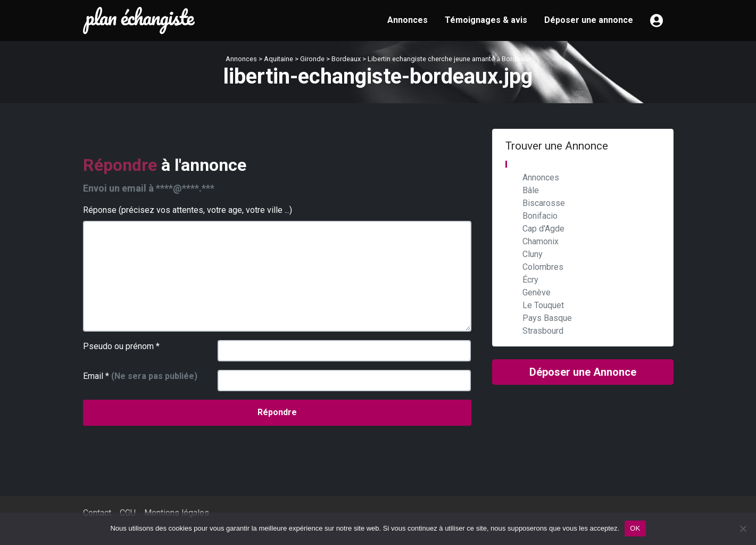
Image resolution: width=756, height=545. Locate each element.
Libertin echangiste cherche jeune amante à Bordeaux (449, 59)
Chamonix (541, 241)
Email (140, 376)
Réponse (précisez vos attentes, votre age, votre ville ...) (188, 210)
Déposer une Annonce (583, 372)
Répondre (277, 412)
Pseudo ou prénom (121, 346)
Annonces (408, 20)
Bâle (531, 190)
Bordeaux (346, 59)
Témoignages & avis (486, 20)
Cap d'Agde (543, 229)
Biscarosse (544, 203)
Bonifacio (540, 216)
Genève (537, 292)
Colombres (543, 267)
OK (635, 528)
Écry (530, 280)
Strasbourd (543, 331)
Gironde (312, 59)
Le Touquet (543, 305)
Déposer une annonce (589, 20)
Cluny (533, 254)
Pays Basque (547, 318)
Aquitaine (279, 59)
